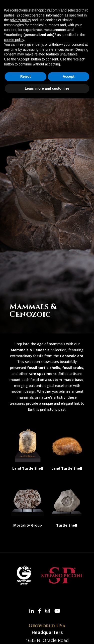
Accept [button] (69, 76)
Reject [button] (26, 76)
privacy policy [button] (20, 20)
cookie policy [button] (14, 40)
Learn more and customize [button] (47, 88)
